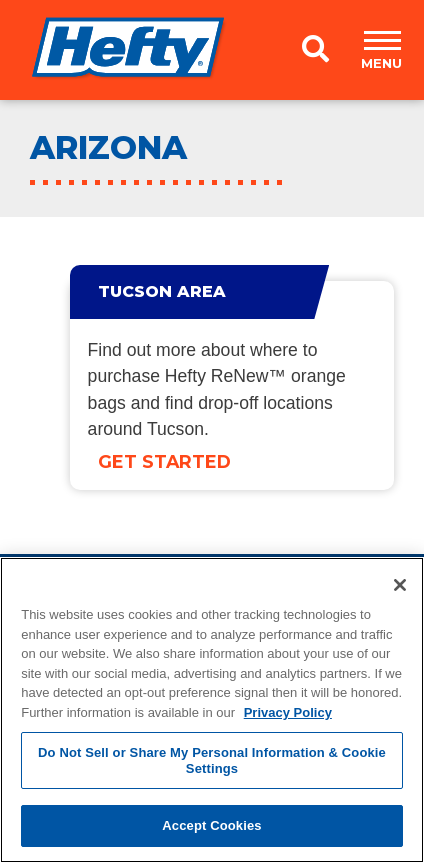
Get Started (164, 461)
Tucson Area (162, 291)
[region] (212, 710)
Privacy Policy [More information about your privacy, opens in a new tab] (288, 712)
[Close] (400, 585)
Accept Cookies (211, 825)
